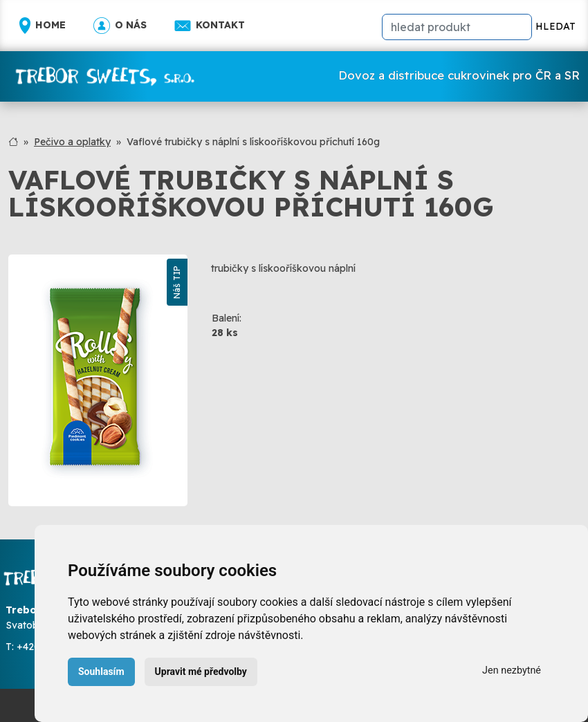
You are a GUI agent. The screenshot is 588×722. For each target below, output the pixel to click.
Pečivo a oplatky (72, 142)
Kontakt (210, 26)
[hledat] (457, 27)
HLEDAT (555, 26)
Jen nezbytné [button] (512, 670)
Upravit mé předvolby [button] (201, 672)
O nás (120, 26)
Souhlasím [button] (101, 672)
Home (43, 26)
